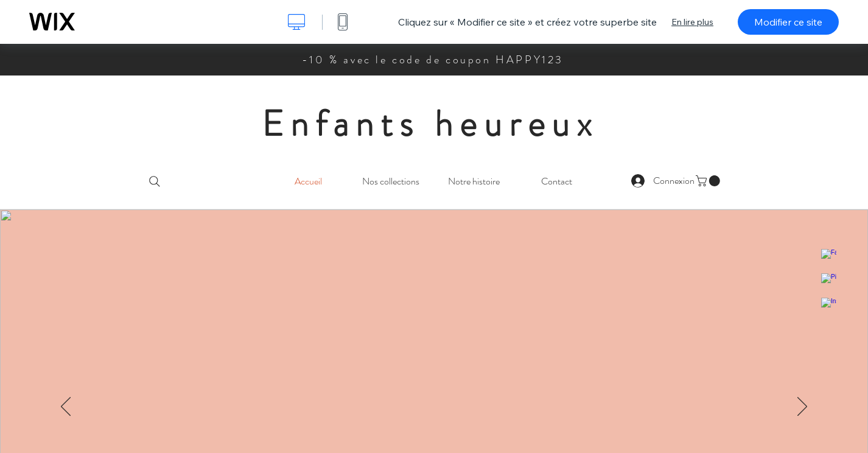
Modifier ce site (788, 22)
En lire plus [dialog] (692, 22)
